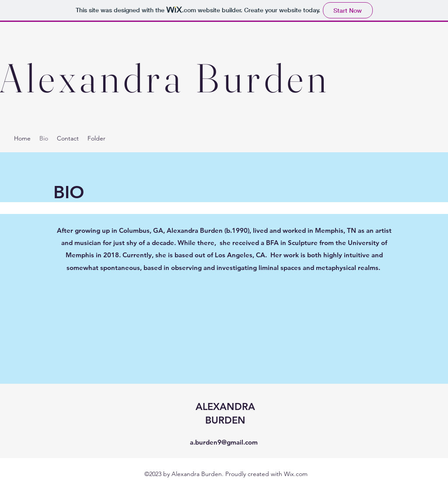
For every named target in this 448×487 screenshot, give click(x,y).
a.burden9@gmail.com (224, 442)
